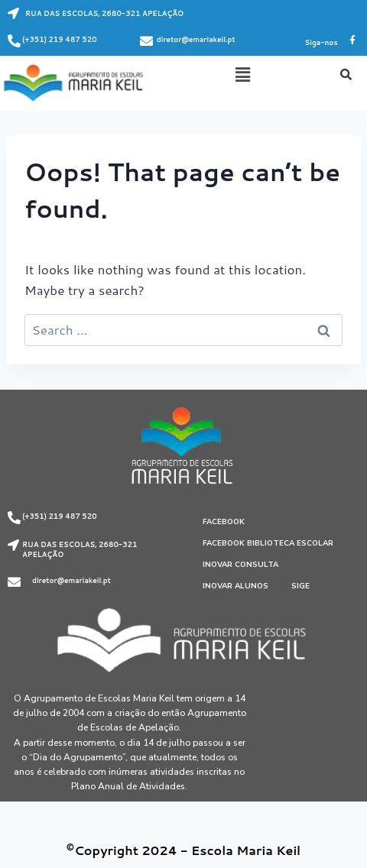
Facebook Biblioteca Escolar (268, 543)
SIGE (300, 586)
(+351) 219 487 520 (60, 39)
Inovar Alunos (235, 586)
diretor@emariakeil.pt (196, 39)
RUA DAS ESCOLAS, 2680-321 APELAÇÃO (104, 13)
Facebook (224, 522)
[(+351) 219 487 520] (14, 41)
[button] (242, 74)
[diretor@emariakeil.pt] (146, 41)
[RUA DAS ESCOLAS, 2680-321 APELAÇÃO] (13, 13)
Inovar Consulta (240, 565)
